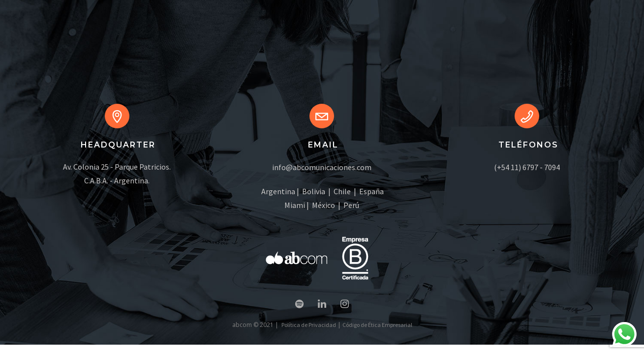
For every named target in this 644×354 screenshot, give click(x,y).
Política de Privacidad (309, 325)
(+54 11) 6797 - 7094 (527, 167)
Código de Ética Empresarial (377, 325)
